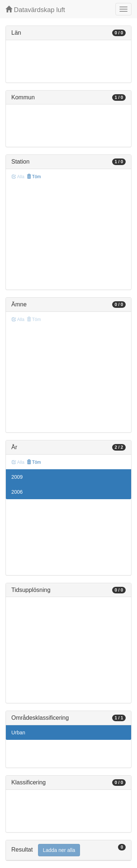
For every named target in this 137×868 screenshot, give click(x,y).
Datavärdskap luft (35, 10)
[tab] (68, 850)
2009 (17, 477)
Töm (34, 177)
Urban (18, 733)
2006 (17, 492)
